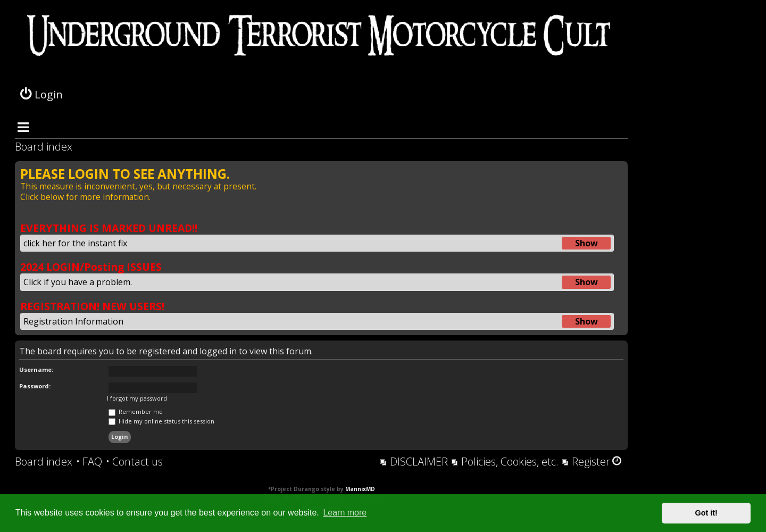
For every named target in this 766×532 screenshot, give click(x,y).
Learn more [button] (345, 513)
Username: (36, 369)
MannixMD (360, 489)
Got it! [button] (706, 513)
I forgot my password (137, 398)
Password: (35, 386)
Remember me (136, 412)
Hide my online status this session (161, 421)
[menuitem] (89, 462)
